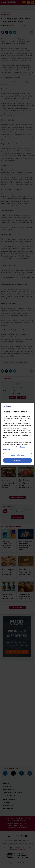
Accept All (18, 460)
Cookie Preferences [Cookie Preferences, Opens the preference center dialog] (17, 455)
